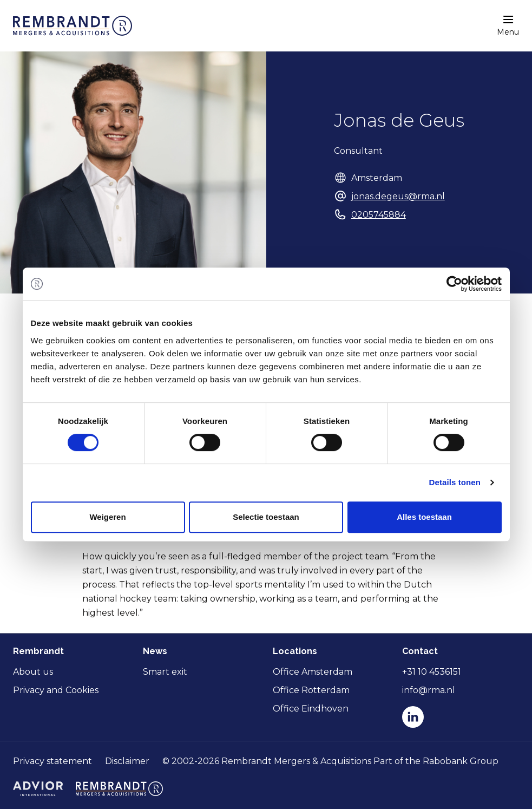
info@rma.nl (429, 690)
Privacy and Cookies (56, 690)
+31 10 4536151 (432, 672)
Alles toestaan (424, 517)
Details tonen (455, 482)
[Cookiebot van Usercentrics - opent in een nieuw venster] (454, 284)
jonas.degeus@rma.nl (398, 196)
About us (33, 672)
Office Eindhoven (311, 709)
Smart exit (165, 672)
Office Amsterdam (313, 672)
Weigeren (107, 517)
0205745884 (379, 215)
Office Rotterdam (311, 690)
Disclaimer (127, 761)
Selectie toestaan (266, 517)
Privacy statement (52, 761)
